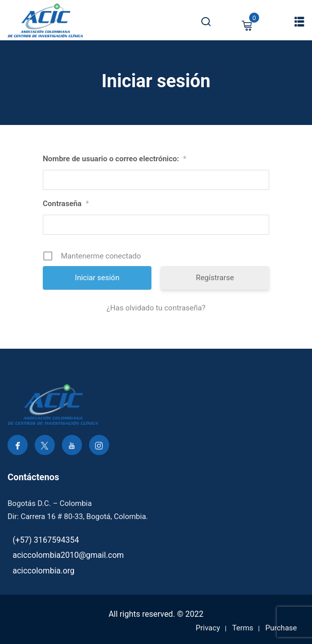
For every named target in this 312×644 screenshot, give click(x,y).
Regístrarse (215, 278)
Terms (243, 628)
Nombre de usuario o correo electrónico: (114, 159)
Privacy (208, 628)
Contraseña (66, 204)
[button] (299, 21)
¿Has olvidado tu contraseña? (156, 308)
